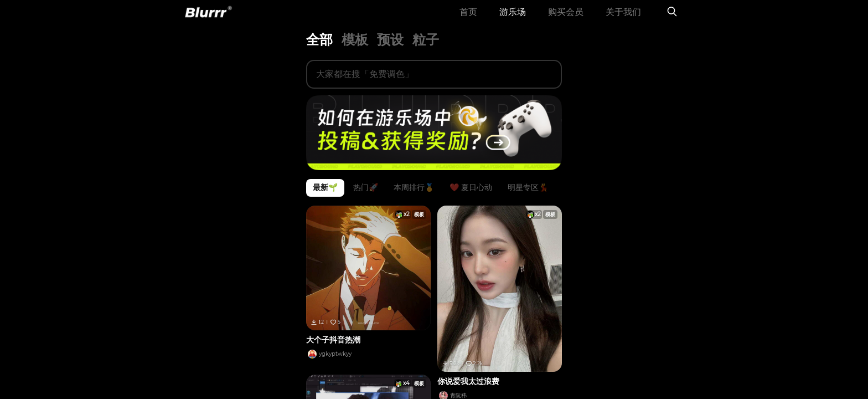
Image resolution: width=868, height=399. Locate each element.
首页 (468, 22)
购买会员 (566, 22)
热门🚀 (366, 208)
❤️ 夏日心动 (471, 208)
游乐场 (513, 22)
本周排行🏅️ (414, 208)
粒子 (426, 60)
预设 (390, 60)
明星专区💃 (528, 208)
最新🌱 (325, 208)
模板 (355, 60)
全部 (319, 60)
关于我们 (623, 22)
